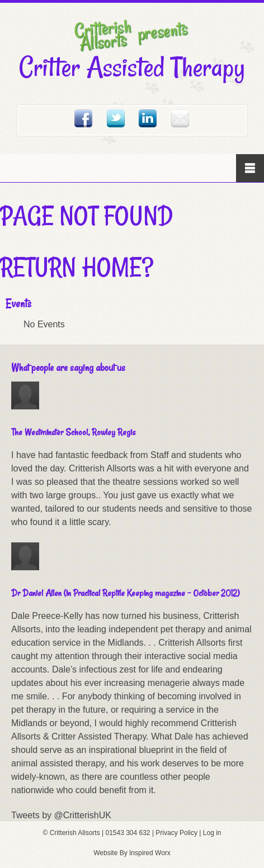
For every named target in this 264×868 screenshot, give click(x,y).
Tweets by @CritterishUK (61, 815)
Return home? (77, 267)
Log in (212, 833)
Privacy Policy (176, 833)
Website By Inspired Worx (132, 853)
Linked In (148, 118)
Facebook (83, 118)
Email (180, 118)
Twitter (116, 118)
